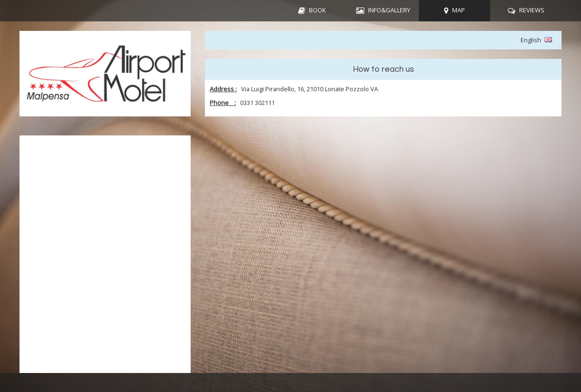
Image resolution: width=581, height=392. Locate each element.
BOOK (318, 10)
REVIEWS (532, 10)
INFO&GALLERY (389, 10)
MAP (459, 10)
